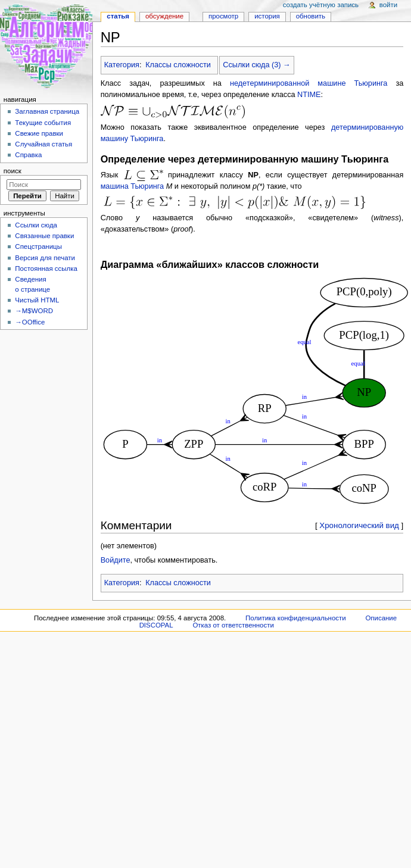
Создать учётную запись (321, 5)
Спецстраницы (38, 246)
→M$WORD (34, 311)
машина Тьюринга (133, 186)
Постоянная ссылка (46, 268)
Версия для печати (45, 258)
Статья (118, 16)
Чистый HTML (37, 300)
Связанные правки (44, 236)
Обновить (311, 16)
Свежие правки (39, 133)
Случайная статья (43, 144)
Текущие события (43, 123)
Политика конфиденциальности (296, 618)
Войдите (116, 560)
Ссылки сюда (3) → (256, 65)
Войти (388, 5)
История (267, 16)
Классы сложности (178, 65)
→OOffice (30, 322)
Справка (28, 155)
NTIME (309, 95)
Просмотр (223, 16)
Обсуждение (164, 16)
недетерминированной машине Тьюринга (309, 83)
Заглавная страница (47, 111)
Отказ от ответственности (233, 625)
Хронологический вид (359, 525)
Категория (122, 65)
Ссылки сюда (36, 225)
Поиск (13, 171)
